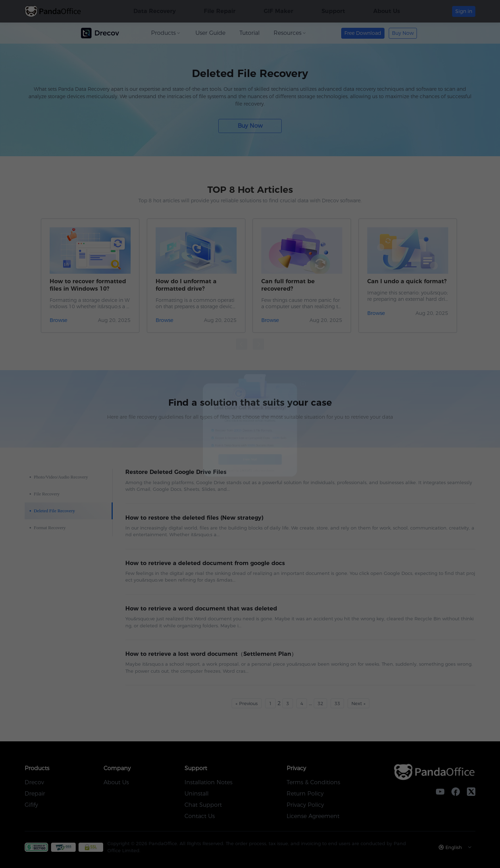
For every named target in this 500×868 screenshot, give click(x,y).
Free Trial (250, 484)
